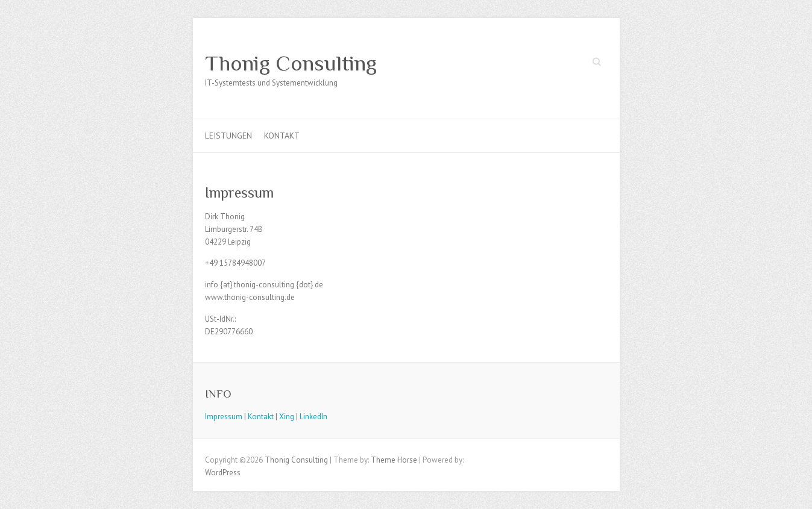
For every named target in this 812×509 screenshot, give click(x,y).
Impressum (224, 417)
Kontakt (282, 136)
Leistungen (228, 136)
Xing (287, 417)
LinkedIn (313, 417)
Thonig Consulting (291, 63)
